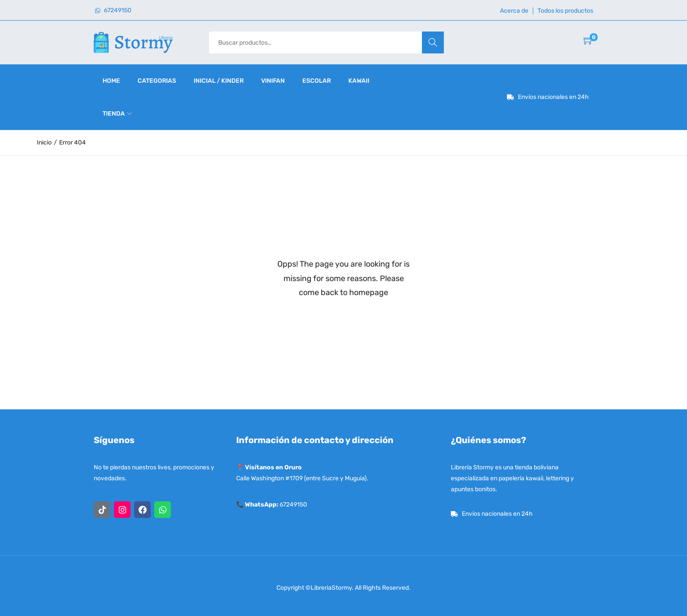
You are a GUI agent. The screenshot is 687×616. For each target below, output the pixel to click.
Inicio (44, 143)
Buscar (433, 42)
